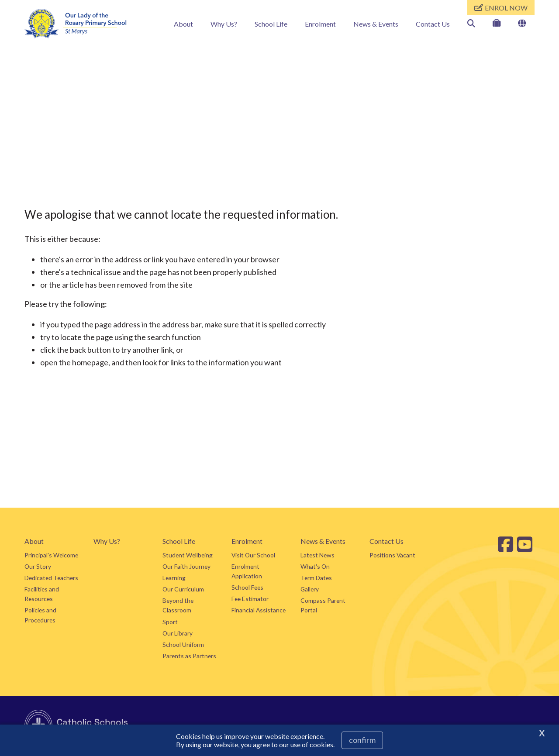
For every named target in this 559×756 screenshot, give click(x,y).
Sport (170, 622)
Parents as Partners (189, 656)
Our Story (38, 566)
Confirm (362, 740)
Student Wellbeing (188, 555)
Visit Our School (253, 555)
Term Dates (316, 578)
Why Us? (224, 24)
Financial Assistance (259, 610)
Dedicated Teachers (51, 578)
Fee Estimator (250, 599)
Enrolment (320, 24)
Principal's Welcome (51, 555)
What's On (315, 566)
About (183, 24)
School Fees (247, 587)
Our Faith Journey (186, 566)
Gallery (310, 589)
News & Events (376, 24)
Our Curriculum (183, 589)
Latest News (317, 555)
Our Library (178, 633)
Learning (174, 578)
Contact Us (433, 24)
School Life (271, 24)
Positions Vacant (392, 555)
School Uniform (183, 644)
